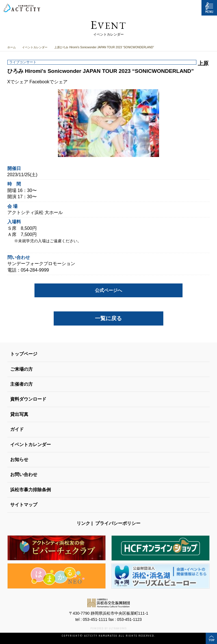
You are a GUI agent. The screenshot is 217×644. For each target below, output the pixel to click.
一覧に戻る (108, 318)
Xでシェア (18, 82)
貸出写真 (19, 414)
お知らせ (19, 459)
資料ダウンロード (28, 399)
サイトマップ (24, 505)
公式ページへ (108, 290)
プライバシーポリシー (118, 523)
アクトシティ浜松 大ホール (35, 212)
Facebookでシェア (48, 82)
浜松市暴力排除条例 (31, 490)
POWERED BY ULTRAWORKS (108, 628)
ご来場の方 (21, 369)
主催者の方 (21, 384)
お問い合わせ (24, 474)
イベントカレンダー (35, 47)
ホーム (12, 47)
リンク (83, 523)
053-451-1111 (95, 619)
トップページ (24, 354)
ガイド (17, 429)
